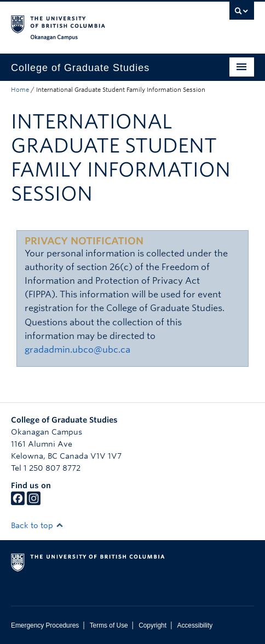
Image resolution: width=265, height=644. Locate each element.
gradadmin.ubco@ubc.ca (77, 350)
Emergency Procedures (45, 625)
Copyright (152, 625)
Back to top (37, 525)
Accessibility (195, 625)
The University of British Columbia (96, 22)
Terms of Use (109, 625)
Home (20, 90)
